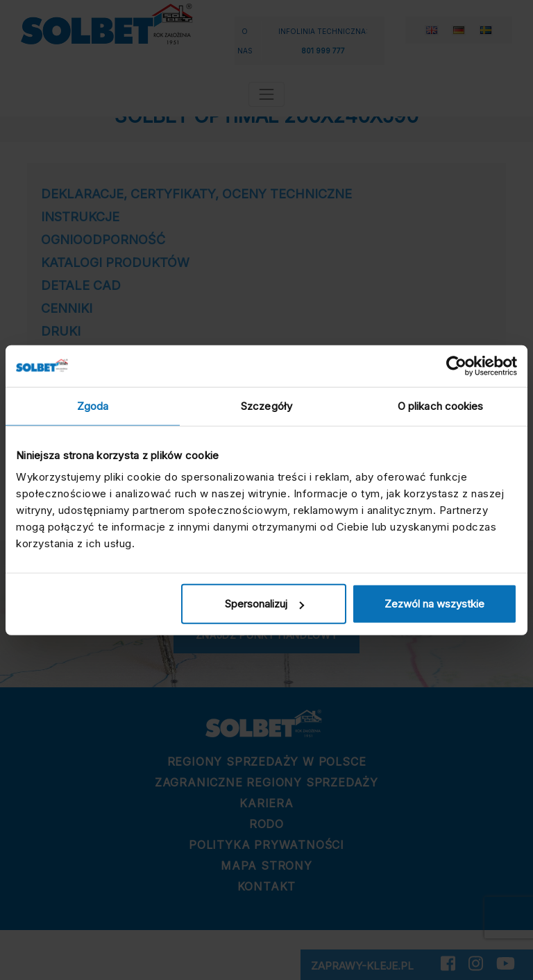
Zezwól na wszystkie (434, 604)
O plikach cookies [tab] (441, 405)
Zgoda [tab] (93, 405)
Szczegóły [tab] (266, 405)
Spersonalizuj (264, 604)
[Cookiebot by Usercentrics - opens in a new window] (456, 366)
